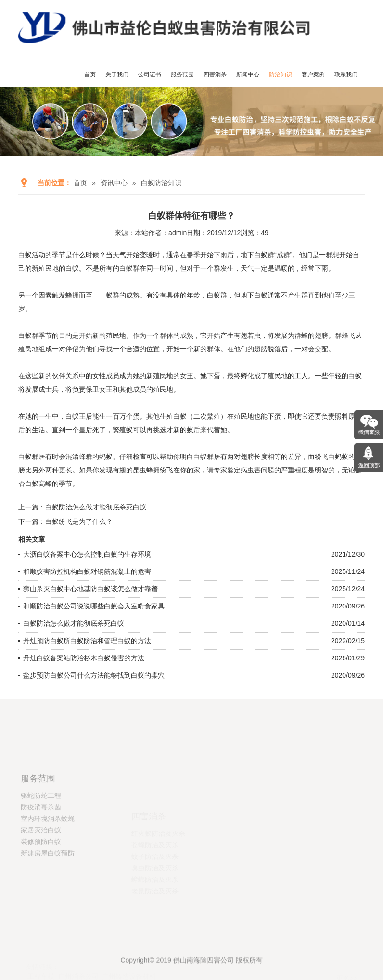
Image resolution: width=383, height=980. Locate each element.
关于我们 (117, 74)
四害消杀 (215, 74)
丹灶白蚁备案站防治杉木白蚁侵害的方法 (84, 658)
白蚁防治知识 (161, 183)
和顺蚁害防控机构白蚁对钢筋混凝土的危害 (87, 571)
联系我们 (346, 74)
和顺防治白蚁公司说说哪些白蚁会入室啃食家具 (94, 606)
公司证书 (150, 74)
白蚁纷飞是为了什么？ (79, 521)
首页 (90, 74)
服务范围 (182, 74)
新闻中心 (248, 74)
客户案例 (313, 74)
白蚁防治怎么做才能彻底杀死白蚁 (96, 507)
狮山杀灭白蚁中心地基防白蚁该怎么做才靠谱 (90, 589)
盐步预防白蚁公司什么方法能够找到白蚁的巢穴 (94, 675)
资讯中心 (114, 183)
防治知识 (281, 74)
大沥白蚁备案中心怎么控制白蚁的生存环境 (87, 554)
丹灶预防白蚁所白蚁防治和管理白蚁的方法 (87, 641)
